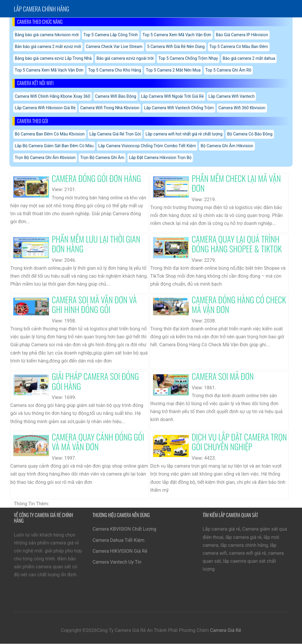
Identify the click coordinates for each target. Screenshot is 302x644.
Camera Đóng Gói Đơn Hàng (97, 178)
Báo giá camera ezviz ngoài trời (125, 58)
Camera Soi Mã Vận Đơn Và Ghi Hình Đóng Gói (94, 305)
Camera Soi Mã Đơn (223, 376)
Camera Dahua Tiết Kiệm (119, 540)
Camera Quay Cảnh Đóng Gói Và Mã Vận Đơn (98, 442)
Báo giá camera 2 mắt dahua (249, 58)
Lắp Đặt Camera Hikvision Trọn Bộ (160, 158)
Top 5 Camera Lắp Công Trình (111, 35)
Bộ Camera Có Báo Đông (250, 134)
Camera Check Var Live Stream (114, 47)
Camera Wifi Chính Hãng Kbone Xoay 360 (52, 96)
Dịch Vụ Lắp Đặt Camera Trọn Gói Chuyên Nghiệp (239, 442)
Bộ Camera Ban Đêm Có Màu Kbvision (50, 134)
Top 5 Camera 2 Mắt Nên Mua (173, 70)
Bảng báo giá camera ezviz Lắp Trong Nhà (53, 58)
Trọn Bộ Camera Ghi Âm (102, 158)
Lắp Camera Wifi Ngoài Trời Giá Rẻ (172, 96)
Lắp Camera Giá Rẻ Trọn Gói (115, 134)
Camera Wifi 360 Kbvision (242, 108)
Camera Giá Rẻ (225, 630)
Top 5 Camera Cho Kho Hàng (115, 70)
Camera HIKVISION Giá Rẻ (120, 551)
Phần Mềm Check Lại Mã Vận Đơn (236, 183)
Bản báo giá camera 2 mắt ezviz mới (48, 47)
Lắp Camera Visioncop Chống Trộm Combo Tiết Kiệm (147, 146)
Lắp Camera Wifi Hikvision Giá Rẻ (45, 108)
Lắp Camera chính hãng (41, 9)
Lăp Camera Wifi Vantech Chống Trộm (179, 108)
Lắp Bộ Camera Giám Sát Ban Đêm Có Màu (54, 146)
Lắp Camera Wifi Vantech (232, 96)
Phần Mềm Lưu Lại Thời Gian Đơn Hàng (96, 244)
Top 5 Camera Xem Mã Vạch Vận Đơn (177, 35)
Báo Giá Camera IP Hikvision (242, 35)
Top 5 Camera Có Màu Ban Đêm (239, 47)
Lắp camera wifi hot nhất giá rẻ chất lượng (184, 134)
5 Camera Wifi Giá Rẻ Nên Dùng (176, 47)
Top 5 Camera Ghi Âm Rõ (228, 70)
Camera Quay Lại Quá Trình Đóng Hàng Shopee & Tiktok (237, 244)
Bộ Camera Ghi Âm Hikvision (227, 146)
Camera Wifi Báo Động (116, 96)
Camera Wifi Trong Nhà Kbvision (110, 108)
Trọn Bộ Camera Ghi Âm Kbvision (45, 158)
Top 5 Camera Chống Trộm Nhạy (188, 58)
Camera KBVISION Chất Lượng (124, 529)
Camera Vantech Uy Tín (117, 562)
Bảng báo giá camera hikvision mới (47, 35)
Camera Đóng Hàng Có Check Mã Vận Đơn (239, 305)
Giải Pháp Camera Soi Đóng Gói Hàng (95, 381)
